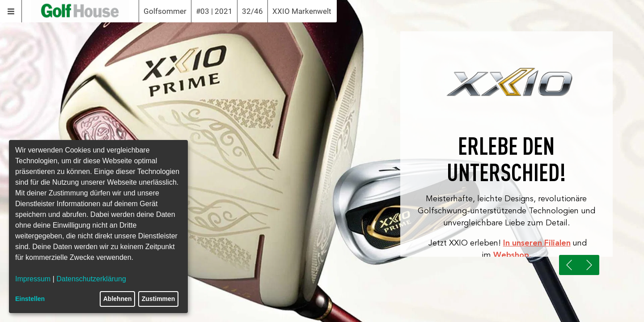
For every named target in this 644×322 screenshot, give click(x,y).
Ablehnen (118, 299)
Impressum (33, 279)
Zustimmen (159, 299)
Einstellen (30, 299)
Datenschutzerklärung (91, 279)
